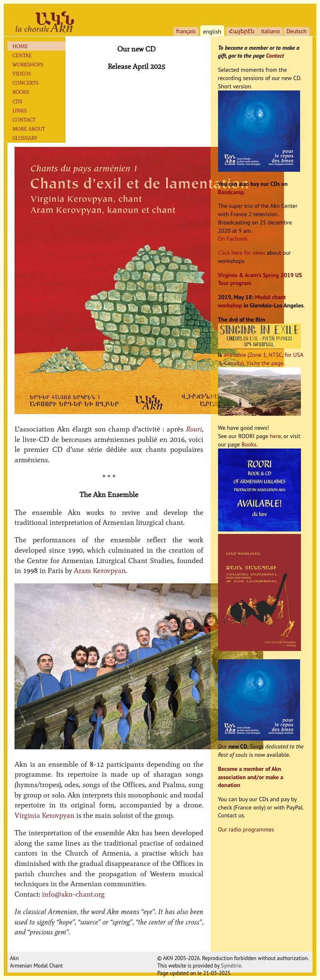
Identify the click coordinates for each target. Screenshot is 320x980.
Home (20, 46)
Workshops (28, 65)
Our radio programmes (246, 829)
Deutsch (297, 31)
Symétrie (231, 966)
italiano (270, 31)
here (275, 436)
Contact (24, 120)
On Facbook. (233, 239)
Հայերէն (242, 31)
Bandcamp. (232, 192)
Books (21, 92)
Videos (22, 74)
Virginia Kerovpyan (45, 815)
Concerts (25, 83)
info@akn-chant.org (73, 894)
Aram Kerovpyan (100, 570)
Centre (22, 55)
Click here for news (242, 253)
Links (20, 111)
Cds (17, 101)
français (186, 31)
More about (29, 129)
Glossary (25, 138)
